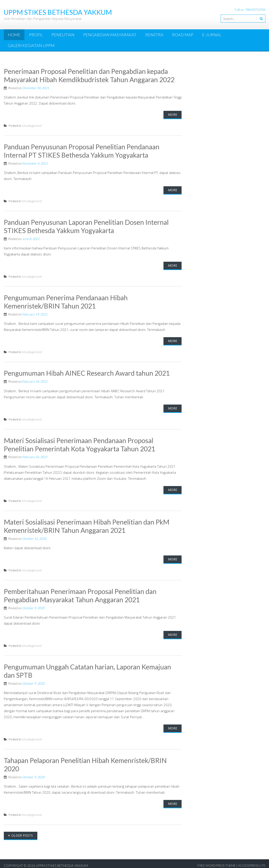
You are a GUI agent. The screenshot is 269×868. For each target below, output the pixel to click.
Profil (36, 35)
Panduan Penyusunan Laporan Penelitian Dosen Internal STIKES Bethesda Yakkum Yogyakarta (86, 225)
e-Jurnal (212, 35)
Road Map (183, 35)
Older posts (22, 831)
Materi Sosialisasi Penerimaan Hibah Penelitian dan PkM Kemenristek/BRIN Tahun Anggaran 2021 (87, 523)
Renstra (154, 35)
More (173, 114)
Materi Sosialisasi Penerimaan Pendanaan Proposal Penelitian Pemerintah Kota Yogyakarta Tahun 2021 (80, 442)
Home (14, 35)
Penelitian (63, 35)
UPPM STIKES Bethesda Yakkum (62, 862)
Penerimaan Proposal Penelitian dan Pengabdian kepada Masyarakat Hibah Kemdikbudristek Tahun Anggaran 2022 (90, 75)
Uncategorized (32, 125)
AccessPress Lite (252, 861)
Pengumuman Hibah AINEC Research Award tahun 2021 (87, 371)
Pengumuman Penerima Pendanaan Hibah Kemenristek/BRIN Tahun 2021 (66, 300)
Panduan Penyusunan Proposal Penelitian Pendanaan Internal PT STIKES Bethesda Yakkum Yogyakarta (82, 150)
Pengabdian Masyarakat (110, 35)
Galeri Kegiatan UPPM (31, 45)
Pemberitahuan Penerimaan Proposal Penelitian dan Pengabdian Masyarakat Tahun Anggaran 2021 (80, 593)
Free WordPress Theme (217, 861)
